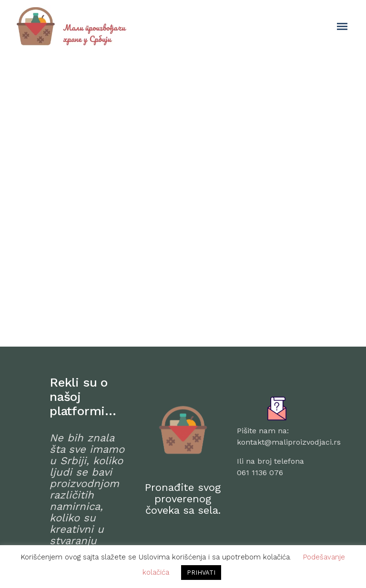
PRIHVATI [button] (201, 573)
